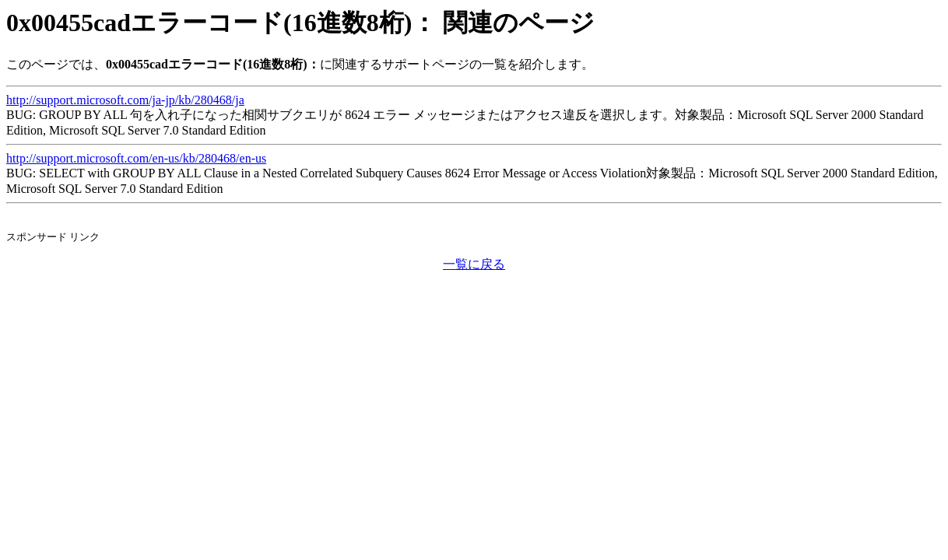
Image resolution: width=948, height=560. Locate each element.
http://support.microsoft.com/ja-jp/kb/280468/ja (125, 100)
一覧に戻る (474, 264)
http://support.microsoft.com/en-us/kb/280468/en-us (136, 158)
